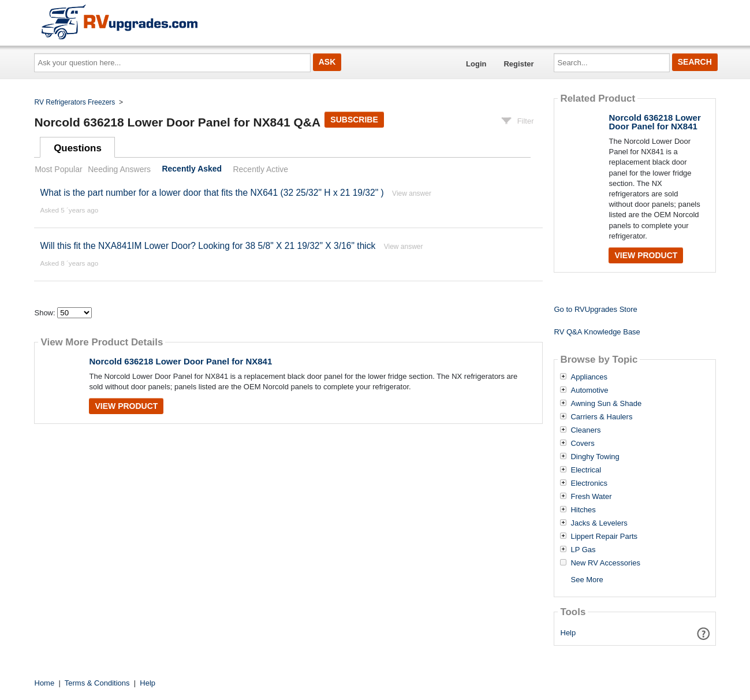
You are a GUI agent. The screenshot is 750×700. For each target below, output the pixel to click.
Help (568, 633)
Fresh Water (591, 497)
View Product (126, 406)
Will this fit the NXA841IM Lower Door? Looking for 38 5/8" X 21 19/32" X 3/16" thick (208, 246)
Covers (582, 444)
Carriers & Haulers (601, 417)
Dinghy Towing (595, 457)
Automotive (589, 390)
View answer (412, 193)
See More (587, 580)
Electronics (589, 483)
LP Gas (583, 550)
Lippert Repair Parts (604, 537)
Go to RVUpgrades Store (595, 309)
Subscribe (354, 120)
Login (476, 64)
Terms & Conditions (97, 683)
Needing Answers (119, 169)
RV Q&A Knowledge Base (597, 332)
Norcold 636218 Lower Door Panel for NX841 (180, 361)
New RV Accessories (605, 563)
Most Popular (58, 169)
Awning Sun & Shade (606, 404)
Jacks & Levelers (599, 523)
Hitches (583, 510)
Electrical (586, 470)
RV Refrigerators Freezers (75, 102)
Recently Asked (192, 169)
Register (518, 64)
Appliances (589, 377)
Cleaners (585, 430)
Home (45, 683)
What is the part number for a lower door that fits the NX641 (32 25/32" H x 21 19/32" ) (212, 193)
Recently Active (260, 169)
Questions (78, 148)
